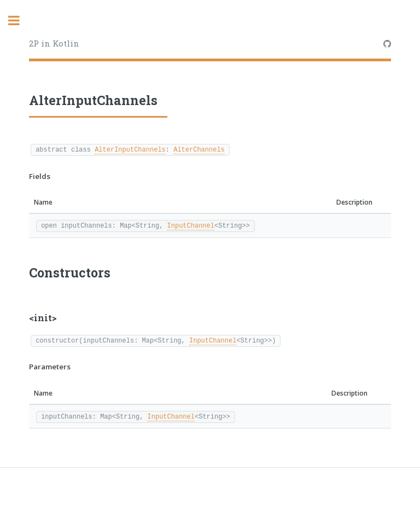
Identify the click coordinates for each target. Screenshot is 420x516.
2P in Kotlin (54, 43)
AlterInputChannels (130, 149)
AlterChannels (199, 149)
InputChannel (191, 225)
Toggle (20, 21)
